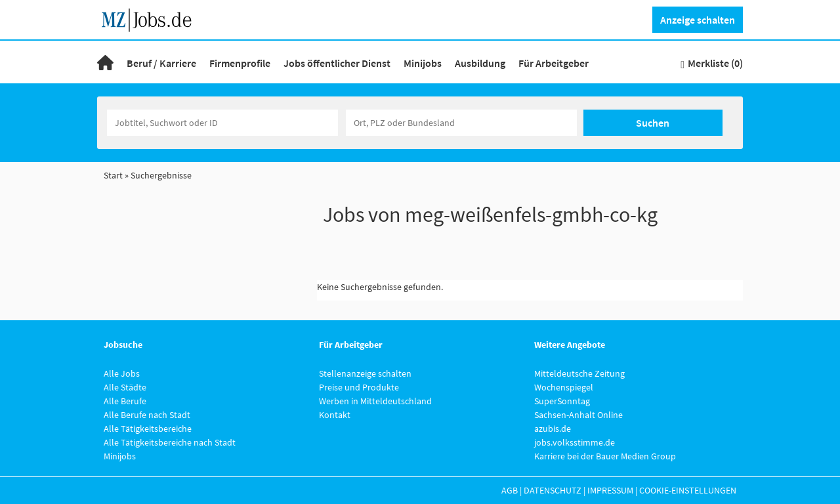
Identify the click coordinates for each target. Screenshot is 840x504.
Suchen (653, 123)
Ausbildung (480, 63)
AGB (510, 490)
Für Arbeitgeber (554, 63)
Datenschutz (553, 490)
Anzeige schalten (698, 20)
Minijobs (423, 63)
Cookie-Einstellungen (688, 490)
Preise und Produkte (359, 387)
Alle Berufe (125, 401)
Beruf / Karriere (161, 63)
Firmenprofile (240, 63)
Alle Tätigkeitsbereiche (148, 429)
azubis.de (553, 429)
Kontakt (335, 415)
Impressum (610, 490)
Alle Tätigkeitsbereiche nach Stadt (170, 442)
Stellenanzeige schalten (365, 373)
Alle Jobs (122, 373)
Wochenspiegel (564, 387)
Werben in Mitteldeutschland (375, 401)
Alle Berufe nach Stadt (147, 415)
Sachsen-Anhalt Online (578, 415)
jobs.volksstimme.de (575, 442)
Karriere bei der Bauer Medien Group (605, 456)
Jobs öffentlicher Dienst (337, 63)
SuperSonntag (562, 401)
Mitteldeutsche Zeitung (579, 373)
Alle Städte (125, 387)
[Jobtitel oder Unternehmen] (222, 123)
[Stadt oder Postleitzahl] (461, 123)
